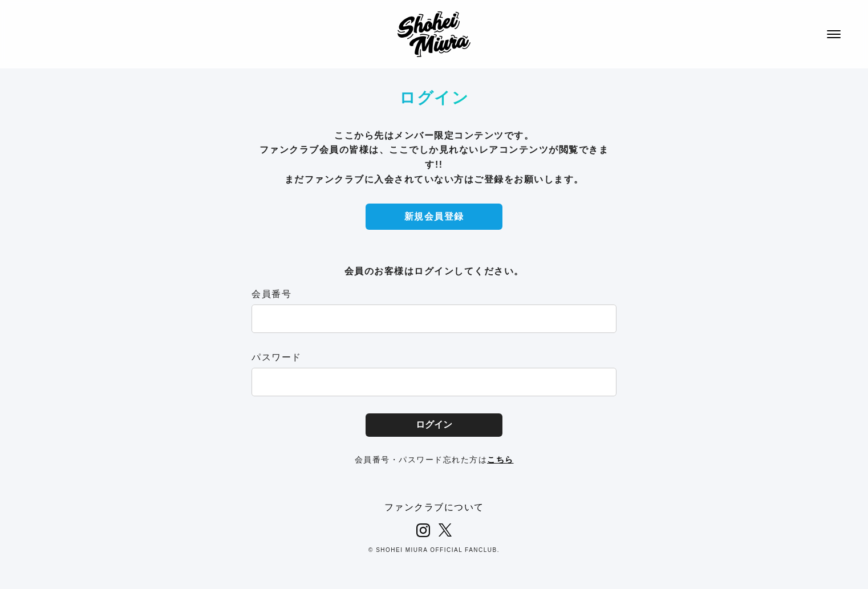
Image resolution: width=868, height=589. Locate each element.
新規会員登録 (434, 216)
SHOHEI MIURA (434, 34)
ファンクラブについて (434, 507)
